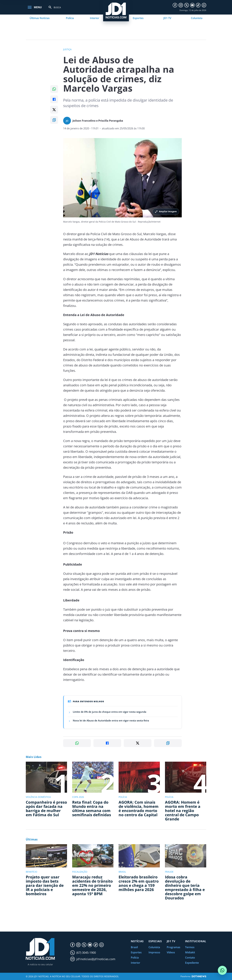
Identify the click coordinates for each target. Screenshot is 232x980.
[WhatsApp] (204, 5)
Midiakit (190, 952)
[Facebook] (175, 5)
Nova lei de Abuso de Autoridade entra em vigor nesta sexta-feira (111, 720)
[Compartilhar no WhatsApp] (54, 89)
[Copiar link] (54, 120)
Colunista (197, 18)
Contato (190, 958)
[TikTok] (198, 5)
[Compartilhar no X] (54, 110)
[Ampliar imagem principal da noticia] (122, 178)
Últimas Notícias (40, 18)
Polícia (70, 18)
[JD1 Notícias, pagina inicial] (40, 949)
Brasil (134, 947)
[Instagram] (181, 5)
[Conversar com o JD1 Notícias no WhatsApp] (222, 970)
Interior (95, 18)
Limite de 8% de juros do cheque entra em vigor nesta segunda (110, 712)
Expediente (192, 963)
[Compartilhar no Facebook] (54, 99)
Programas (174, 947)
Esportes (138, 18)
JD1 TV (167, 18)
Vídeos (171, 952)
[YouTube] (192, 5)
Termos (190, 947)
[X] (187, 5)
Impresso (154, 952)
